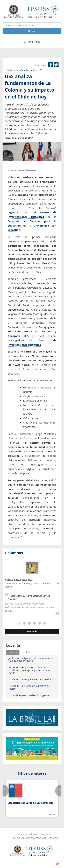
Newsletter (46, 834)
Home (21, 834)
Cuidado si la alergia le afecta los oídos (30, 679)
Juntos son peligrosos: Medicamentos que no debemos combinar (32, 659)
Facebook (51, 65)
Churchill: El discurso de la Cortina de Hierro (29, 687)
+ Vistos (13, 652)
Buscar (32, 31)
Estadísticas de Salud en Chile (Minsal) (30, 803)
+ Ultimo (27, 652)
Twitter (56, 65)
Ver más (53, 814)
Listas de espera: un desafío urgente (29, 695)
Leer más (32, 631)
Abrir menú (32, 42)
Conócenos (32, 834)
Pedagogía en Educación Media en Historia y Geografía (32, 331)
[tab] (13, 652)
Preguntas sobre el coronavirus (29, 838)
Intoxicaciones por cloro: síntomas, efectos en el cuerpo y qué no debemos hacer (30, 670)
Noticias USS (36, 70)
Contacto (53, 838)
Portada (24, 70)
